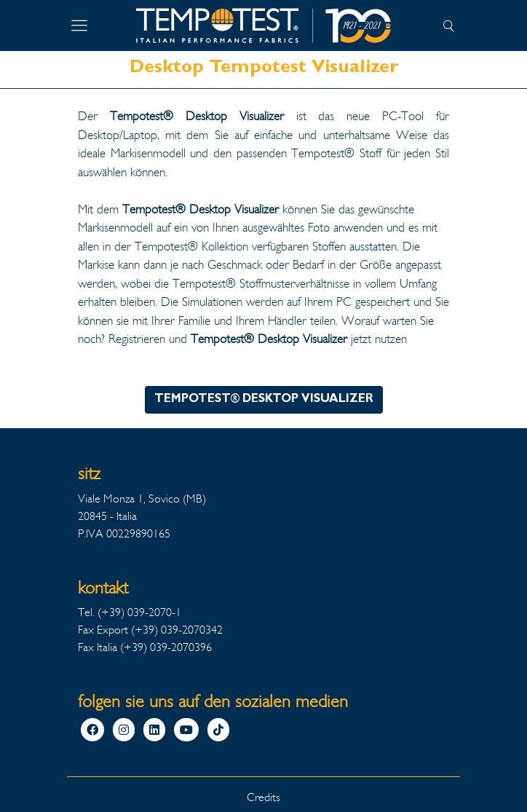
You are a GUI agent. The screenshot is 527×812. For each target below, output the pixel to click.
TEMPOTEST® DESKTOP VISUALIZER (264, 400)
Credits (263, 797)
